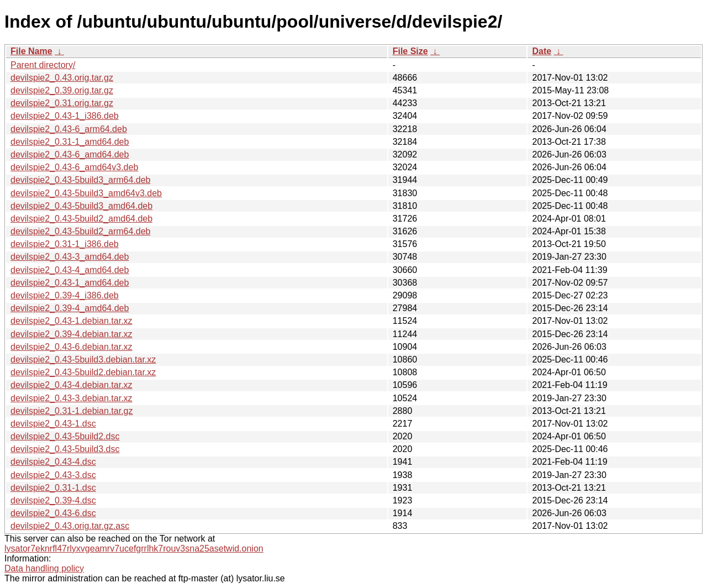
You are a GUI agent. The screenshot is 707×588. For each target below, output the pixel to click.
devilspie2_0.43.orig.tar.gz (62, 78)
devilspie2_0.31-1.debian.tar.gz (72, 411)
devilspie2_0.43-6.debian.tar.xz (72, 347)
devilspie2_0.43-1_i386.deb (65, 116)
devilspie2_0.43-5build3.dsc (65, 449)
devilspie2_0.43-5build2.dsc (65, 436)
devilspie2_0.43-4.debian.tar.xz (72, 385)
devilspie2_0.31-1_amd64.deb (70, 142)
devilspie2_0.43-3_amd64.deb (70, 257)
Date (542, 51)
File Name (31, 51)
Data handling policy (44, 568)
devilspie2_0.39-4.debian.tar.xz (72, 334)
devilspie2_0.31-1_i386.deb (65, 244)
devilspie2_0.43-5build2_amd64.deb (81, 219)
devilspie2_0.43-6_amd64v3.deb (74, 167)
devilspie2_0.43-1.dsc (53, 424)
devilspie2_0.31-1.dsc (53, 488)
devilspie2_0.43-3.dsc (53, 475)
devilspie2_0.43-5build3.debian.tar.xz (83, 359)
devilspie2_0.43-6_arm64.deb (69, 129)
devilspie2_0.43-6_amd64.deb (70, 154)
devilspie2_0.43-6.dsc (53, 513)
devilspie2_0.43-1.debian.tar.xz (72, 321)
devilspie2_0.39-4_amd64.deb (70, 308)
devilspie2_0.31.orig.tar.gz (62, 103)
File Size (410, 51)
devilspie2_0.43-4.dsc (53, 462)
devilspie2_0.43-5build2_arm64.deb (81, 231)
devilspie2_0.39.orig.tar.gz (62, 90)
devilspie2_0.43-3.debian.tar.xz (72, 398)
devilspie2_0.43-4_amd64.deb (70, 270)
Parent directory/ (43, 65)
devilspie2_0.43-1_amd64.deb (70, 283)
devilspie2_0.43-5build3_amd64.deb (81, 206)
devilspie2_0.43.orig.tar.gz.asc (70, 526)
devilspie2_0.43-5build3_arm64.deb (81, 180)
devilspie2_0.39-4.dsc (53, 500)
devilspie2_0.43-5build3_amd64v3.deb (86, 193)
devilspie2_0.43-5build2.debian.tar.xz (83, 372)
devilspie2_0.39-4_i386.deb (65, 295)
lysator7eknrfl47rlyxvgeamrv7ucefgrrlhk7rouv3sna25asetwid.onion (134, 548)
